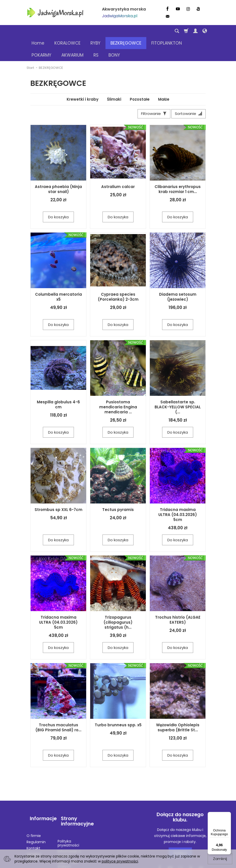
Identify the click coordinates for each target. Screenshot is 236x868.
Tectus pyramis (118, 487)
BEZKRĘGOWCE (126, 31)
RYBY (95, 31)
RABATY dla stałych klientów (68, 836)
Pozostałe (140, 75)
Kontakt (33, 818)
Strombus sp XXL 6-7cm (58, 487)
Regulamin (36, 811)
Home (38, 31)
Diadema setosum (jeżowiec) (178, 274)
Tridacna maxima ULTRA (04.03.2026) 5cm (178, 492)
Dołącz (180, 830)
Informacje (40, 792)
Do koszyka (58, 194)
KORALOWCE (67, 31)
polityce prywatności (120, 861)
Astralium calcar (118, 164)
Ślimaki (114, 75)
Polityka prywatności (68, 813)
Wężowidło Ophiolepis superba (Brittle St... (178, 705)
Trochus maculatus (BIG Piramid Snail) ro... (58, 705)
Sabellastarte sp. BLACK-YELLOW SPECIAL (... (178, 385)
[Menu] (228, 815)
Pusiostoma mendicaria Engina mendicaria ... (118, 385)
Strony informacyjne (71, 795)
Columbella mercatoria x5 (58, 274)
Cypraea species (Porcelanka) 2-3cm (118, 274)
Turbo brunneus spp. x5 (118, 702)
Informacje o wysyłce (69, 823)
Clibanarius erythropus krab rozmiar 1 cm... (178, 167)
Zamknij (220, 859)
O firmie (34, 805)
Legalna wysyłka (34, 826)
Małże (164, 75)
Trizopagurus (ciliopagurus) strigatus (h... (118, 600)
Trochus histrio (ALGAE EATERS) (178, 597)
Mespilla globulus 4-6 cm (58, 382)
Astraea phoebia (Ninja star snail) (58, 167)
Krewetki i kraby (83, 75)
